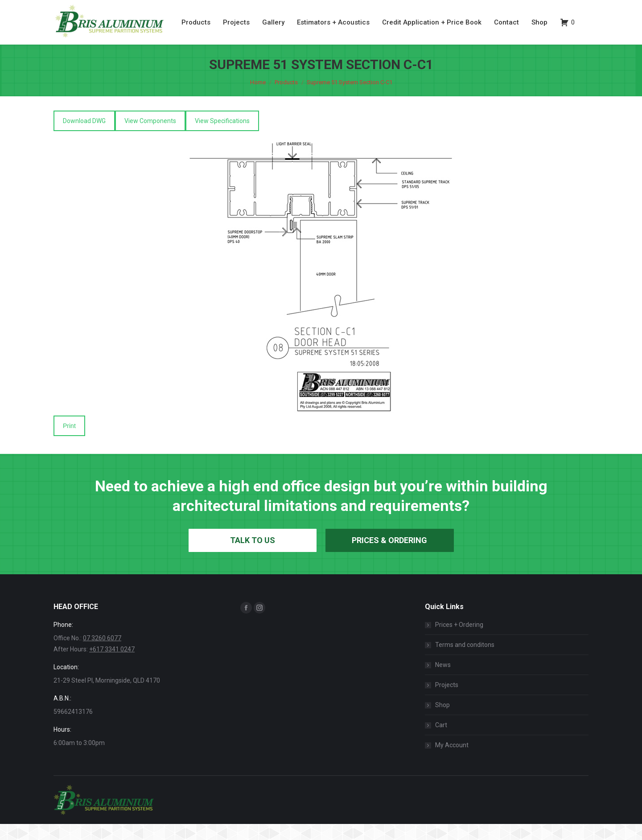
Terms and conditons (465, 661)
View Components (150, 137)
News (443, 681)
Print (69, 442)
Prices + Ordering (459, 641)
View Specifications (222, 137)
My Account (452, 761)
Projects (447, 701)
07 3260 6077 (538, 8)
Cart (441, 741)
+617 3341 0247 (112, 665)
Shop (442, 721)
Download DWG (84, 137)
